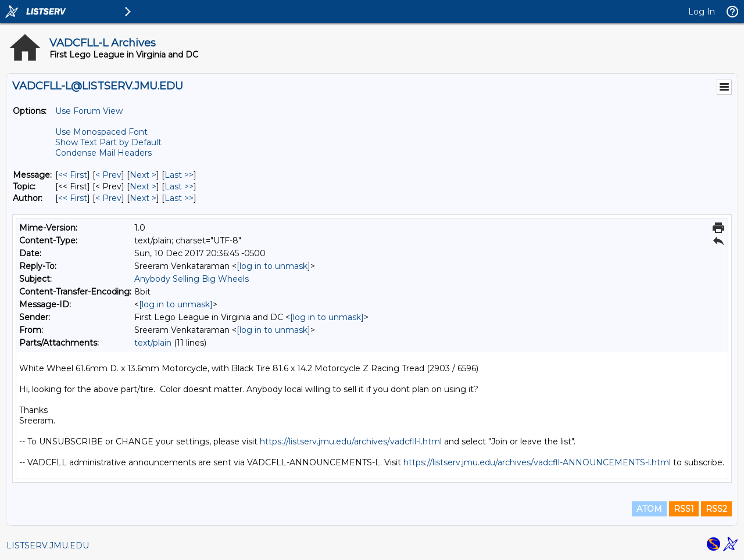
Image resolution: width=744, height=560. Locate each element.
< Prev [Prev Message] (108, 175)
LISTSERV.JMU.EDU (48, 545)
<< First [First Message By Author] (73, 198)
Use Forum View (89, 111)
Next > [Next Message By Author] (143, 198)
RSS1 (684, 509)
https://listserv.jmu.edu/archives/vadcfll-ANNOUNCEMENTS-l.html (537, 462)
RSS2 (716, 509)
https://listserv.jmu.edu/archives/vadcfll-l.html (351, 441)
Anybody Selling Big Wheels (192, 279)
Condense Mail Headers (103, 153)
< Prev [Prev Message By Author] (108, 198)
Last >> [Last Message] (179, 175)
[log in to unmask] (273, 266)
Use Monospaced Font (101, 132)
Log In (702, 12)
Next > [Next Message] (143, 175)
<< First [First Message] (73, 175)
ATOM (649, 509)
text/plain (153, 343)
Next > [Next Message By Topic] (143, 186)
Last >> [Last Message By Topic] (179, 186)
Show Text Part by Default (108, 142)
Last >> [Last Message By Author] (179, 198)
